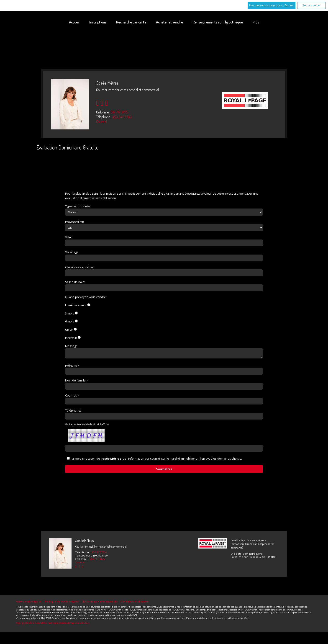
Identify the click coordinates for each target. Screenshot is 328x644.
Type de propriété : (78, 206)
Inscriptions (98, 22)
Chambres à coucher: (80, 267)
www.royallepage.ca (29, 603)
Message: (72, 346)
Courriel (101, 122)
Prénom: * (72, 367)
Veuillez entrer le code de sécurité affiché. (87, 426)
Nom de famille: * (77, 382)
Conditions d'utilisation (135, 603)
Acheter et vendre (169, 22)
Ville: (68, 237)
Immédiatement (76, 305)
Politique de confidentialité (62, 603)
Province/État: (74, 222)
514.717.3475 (119, 112)
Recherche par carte (131, 22)
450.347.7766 (122, 117)
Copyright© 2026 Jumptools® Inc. (32, 624)
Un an (69, 330)
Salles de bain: (75, 282)
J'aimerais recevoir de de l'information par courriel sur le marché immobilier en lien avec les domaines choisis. (156, 460)
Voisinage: (72, 252)
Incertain (71, 338)
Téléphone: (73, 412)
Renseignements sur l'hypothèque (218, 22)
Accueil (74, 22)
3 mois (70, 313)
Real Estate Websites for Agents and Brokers (69, 624)
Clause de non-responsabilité (100, 603)
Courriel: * (72, 397)
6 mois (70, 321)
